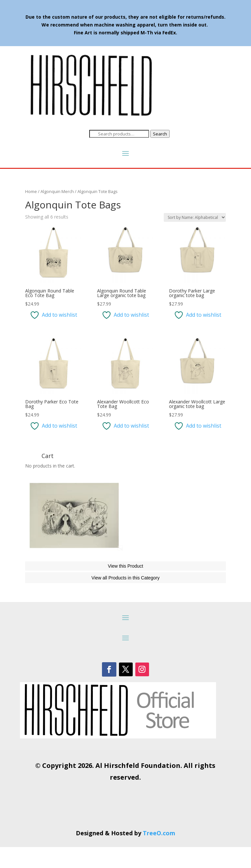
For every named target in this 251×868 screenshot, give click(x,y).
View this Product (125, 587)
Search (160, 134)
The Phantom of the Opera (64, 567)
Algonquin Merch (57, 191)
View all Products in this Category (125, 599)
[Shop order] (195, 217)
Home (31, 191)
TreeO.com (159, 854)
